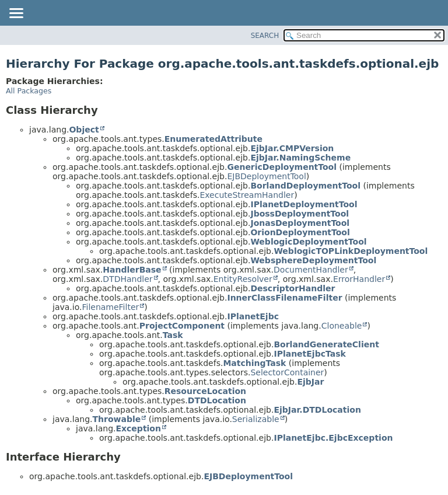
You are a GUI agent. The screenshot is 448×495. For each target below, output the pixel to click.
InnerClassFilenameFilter (284, 298)
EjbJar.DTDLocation (317, 410)
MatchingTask (254, 363)
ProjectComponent (182, 326)
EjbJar (310, 382)
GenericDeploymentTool (282, 167)
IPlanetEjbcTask (309, 354)
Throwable (116, 419)
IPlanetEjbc (253, 316)
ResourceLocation (205, 391)
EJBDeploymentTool (266, 176)
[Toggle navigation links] (16, 14)
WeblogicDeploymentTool (308, 242)
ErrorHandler (359, 279)
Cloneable (342, 326)
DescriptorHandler (293, 288)
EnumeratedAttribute (213, 139)
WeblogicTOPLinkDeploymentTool (351, 251)
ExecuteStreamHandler (247, 195)
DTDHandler (127, 279)
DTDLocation (217, 400)
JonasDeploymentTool (300, 223)
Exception (138, 428)
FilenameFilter (110, 307)
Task (173, 335)
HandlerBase (132, 270)
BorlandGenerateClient (326, 344)
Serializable (256, 419)
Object (84, 130)
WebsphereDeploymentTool (313, 260)
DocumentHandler (311, 270)
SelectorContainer (287, 372)
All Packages (29, 91)
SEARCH (265, 36)
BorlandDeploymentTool (305, 186)
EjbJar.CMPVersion (292, 148)
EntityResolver (243, 279)
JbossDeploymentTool (300, 214)
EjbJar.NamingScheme (300, 158)
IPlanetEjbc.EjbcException (333, 438)
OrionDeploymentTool (300, 232)
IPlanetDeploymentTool (304, 204)
